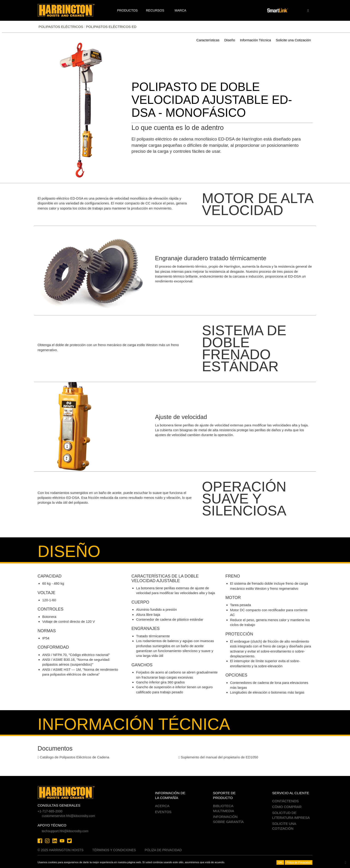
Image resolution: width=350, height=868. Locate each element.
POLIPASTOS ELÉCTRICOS (61, 27)
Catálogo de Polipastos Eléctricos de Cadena (73, 757)
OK (280, 862)
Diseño (230, 40)
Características (208, 40)
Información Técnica (255, 40)
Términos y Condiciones (114, 850)
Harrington (69, 10)
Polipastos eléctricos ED (111, 27)
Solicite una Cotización (293, 40)
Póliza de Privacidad (163, 850)
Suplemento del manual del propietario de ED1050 (218, 757)
